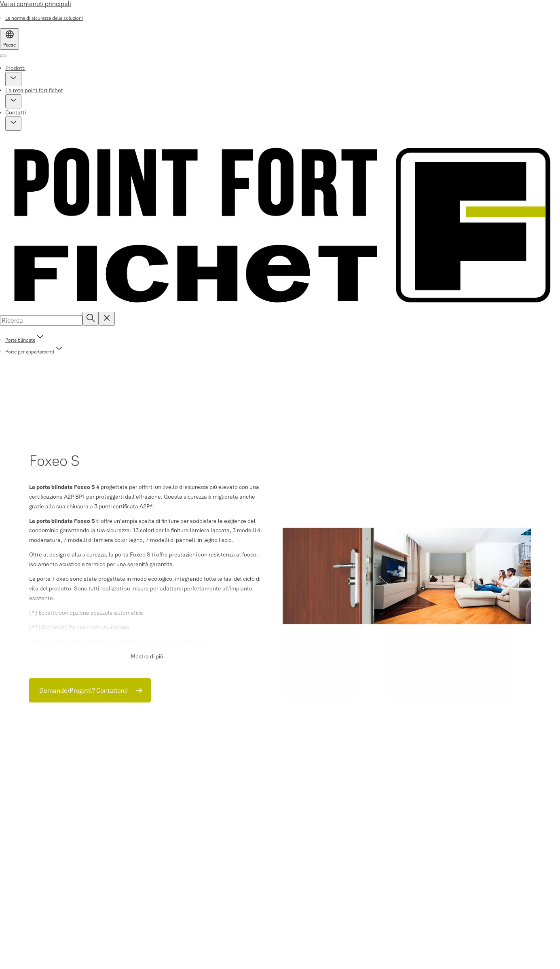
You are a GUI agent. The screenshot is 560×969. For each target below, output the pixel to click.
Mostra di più (147, 656)
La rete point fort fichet (34, 90)
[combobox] (41, 320)
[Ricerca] (91, 318)
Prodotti (15, 68)
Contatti (16, 112)
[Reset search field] (107, 318)
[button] (13, 79)
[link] (44, 18)
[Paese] (10, 39)
